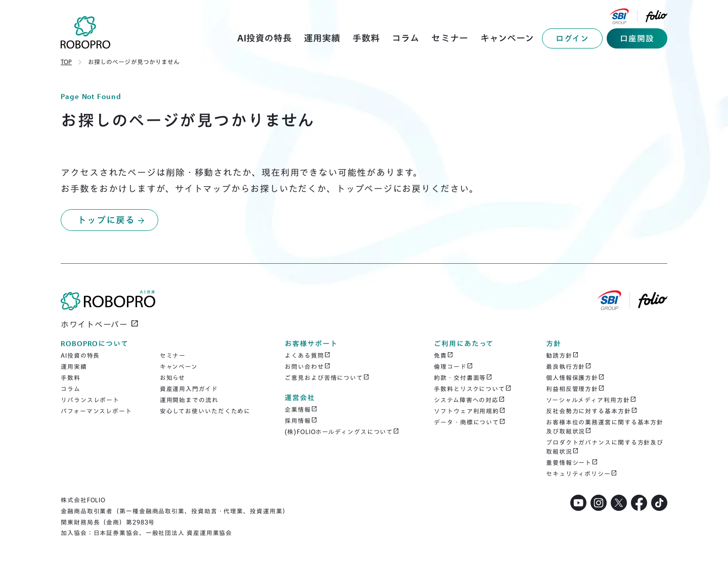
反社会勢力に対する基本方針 (592, 411)
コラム (71, 389)
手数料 (71, 378)
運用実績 (74, 367)
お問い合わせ (307, 366)
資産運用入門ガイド (189, 389)
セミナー (173, 355)
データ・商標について (470, 422)
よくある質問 (307, 355)
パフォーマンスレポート (96, 411)
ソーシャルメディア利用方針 (591, 400)
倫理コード (453, 366)
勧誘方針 (562, 355)
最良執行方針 (569, 366)
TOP (66, 62)
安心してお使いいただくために (205, 411)
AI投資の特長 (80, 355)
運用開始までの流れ (189, 400)
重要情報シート (572, 462)
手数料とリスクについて (473, 389)
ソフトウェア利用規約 (470, 411)
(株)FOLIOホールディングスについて (342, 432)
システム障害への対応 (469, 400)
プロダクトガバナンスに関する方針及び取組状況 (605, 447)
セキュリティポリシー (582, 473)
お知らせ (173, 378)
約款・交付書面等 (463, 377)
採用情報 (301, 420)
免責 (444, 355)
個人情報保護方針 (575, 377)
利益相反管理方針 (575, 389)
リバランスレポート (90, 400)
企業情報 (301, 409)
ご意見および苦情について (327, 377)
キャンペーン (179, 367)
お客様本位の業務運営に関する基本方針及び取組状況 (605, 427)
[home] (86, 32)
